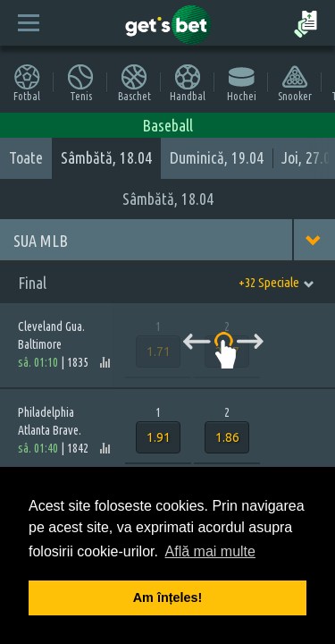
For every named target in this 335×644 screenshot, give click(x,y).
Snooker (295, 83)
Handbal (188, 83)
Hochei (242, 83)
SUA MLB (41, 241)
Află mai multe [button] (210, 551)
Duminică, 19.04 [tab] (217, 157)
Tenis (80, 83)
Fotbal (27, 83)
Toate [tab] (26, 157)
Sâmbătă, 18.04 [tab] (106, 157)
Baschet (134, 83)
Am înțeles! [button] (168, 597)
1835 (78, 362)
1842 (78, 448)
